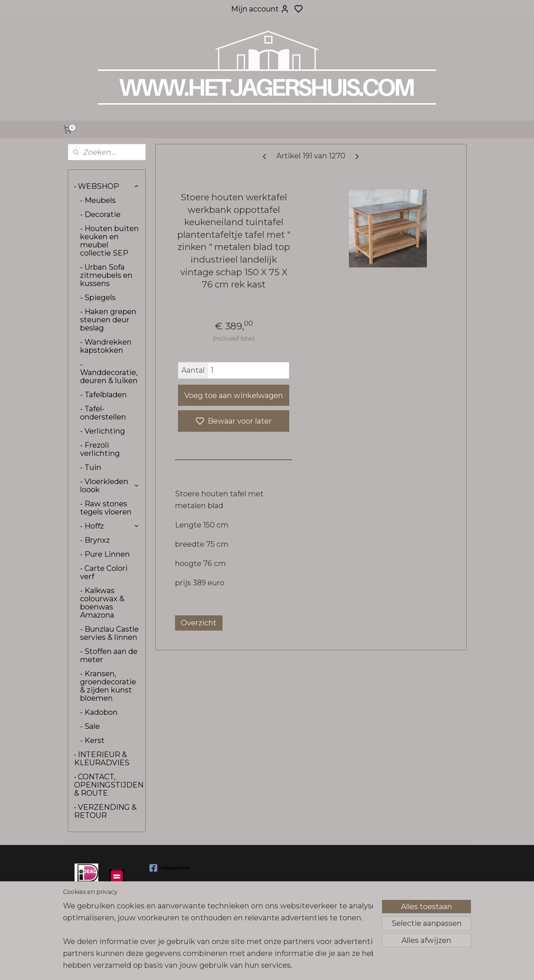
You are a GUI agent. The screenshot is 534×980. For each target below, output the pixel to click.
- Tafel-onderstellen (103, 413)
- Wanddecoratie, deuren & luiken (109, 372)
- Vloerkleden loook (110, 486)
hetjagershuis (170, 868)
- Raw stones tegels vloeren (106, 508)
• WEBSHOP (107, 186)
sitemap (307, 966)
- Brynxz (95, 540)
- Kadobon (99, 712)
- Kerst (92, 740)
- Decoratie (100, 214)
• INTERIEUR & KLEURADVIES (102, 759)
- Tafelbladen (103, 395)
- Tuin (91, 467)
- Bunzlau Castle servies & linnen (109, 633)
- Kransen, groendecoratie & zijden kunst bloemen (108, 686)
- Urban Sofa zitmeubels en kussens (106, 275)
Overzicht (199, 623)
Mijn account (260, 9)
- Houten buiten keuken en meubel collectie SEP (109, 241)
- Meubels (98, 200)
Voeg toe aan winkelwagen (234, 395)
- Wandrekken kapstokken (106, 346)
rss (321, 966)
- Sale (90, 726)
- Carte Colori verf (104, 572)
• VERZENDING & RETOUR (105, 811)
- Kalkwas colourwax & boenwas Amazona (102, 603)
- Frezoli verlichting (100, 449)
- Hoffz (110, 526)
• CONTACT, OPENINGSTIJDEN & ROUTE (109, 785)
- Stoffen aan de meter (109, 655)
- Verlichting (103, 431)
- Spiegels (98, 297)
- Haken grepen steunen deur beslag (108, 320)
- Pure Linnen (105, 554)
